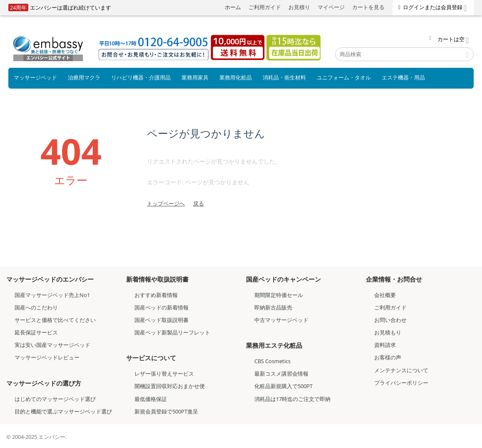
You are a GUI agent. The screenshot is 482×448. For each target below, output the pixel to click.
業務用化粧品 (236, 77)
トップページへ (166, 203)
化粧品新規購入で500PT (283, 386)
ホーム (233, 7)
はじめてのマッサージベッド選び (55, 399)
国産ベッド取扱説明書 (161, 320)
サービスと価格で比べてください (55, 320)
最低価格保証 (151, 399)
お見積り (299, 7)
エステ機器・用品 (403, 77)
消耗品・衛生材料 (284, 77)
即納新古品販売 (273, 307)
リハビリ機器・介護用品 (141, 77)
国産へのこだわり (36, 307)
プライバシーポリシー (401, 383)
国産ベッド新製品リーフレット (172, 332)
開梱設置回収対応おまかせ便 (170, 386)
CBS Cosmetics (272, 361)
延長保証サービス (36, 332)
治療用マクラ (84, 77)
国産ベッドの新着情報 (161, 307)
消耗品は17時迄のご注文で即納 (292, 399)
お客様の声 (388, 357)
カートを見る (368, 7)
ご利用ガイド (265, 7)
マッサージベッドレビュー (47, 357)
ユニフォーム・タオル (344, 77)
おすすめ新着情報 (156, 295)
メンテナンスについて (401, 370)
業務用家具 (195, 77)
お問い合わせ (390, 320)
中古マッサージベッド (281, 320)
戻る (199, 203)
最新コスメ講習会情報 (281, 374)
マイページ (331, 7)
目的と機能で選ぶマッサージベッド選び (63, 411)
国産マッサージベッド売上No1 (52, 295)
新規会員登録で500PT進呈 (166, 411)
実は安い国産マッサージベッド (52, 345)
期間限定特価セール (279, 295)
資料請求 (385, 345)
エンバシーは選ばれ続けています (60, 7)
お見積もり (388, 332)
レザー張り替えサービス (164, 374)
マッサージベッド (35, 77)
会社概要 (385, 295)
